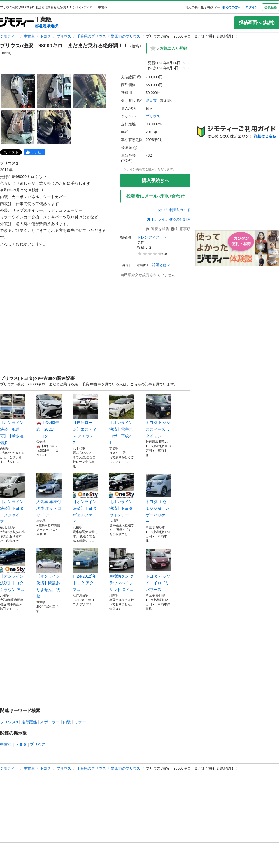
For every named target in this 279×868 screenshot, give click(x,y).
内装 (67, 722)
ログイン (252, 7)
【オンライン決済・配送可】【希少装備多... (13, 419)
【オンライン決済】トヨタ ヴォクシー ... (122, 495)
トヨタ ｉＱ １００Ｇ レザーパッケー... (158, 498)
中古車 (29, 36)
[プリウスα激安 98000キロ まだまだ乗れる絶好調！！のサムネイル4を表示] (18, 127)
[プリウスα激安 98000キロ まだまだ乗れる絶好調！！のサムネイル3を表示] (90, 91)
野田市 (151, 101)
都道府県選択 (46, 26)
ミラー (80, 722)
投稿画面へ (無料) (257, 23)
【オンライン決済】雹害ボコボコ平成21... (122, 419)
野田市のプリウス (126, 36)
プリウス (64, 36)
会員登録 (271, 7)
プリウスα (9, 722)
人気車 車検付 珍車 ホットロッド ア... (49, 495)
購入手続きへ (155, 180)
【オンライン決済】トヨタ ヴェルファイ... (85, 498)
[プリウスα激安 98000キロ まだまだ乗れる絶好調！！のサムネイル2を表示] (54, 91)
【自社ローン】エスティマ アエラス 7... (85, 419)
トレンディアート (152, 237)
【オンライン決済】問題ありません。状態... (49, 573)
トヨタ (46, 36)
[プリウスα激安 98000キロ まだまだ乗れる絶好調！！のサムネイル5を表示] (54, 127)
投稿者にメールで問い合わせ (155, 196)
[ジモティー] (17, 23)
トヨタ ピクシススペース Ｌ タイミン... (158, 416)
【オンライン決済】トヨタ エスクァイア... (13, 498)
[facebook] (35, 152)
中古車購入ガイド (174, 210)
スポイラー (50, 722)
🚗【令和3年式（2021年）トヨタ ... (49, 416)
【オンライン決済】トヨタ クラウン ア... (13, 570)
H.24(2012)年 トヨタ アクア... (85, 570)
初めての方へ (232, 7)
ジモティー (9, 36)
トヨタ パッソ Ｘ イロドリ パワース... (158, 570)
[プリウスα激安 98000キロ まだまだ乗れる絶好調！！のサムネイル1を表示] (18, 91)
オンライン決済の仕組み (168, 219)
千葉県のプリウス (91, 36)
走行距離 (29, 722)
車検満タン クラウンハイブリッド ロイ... (122, 570)
